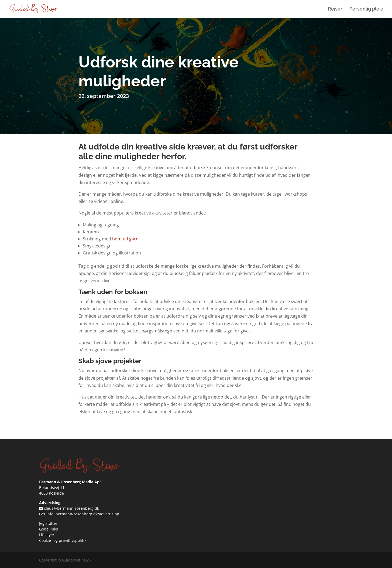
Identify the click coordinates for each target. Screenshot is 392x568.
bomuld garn (125, 239)
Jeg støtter (48, 523)
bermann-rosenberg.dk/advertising (87, 514)
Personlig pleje (366, 9)
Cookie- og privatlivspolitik (63, 540)
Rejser (335, 9)
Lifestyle (47, 535)
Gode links (49, 529)
